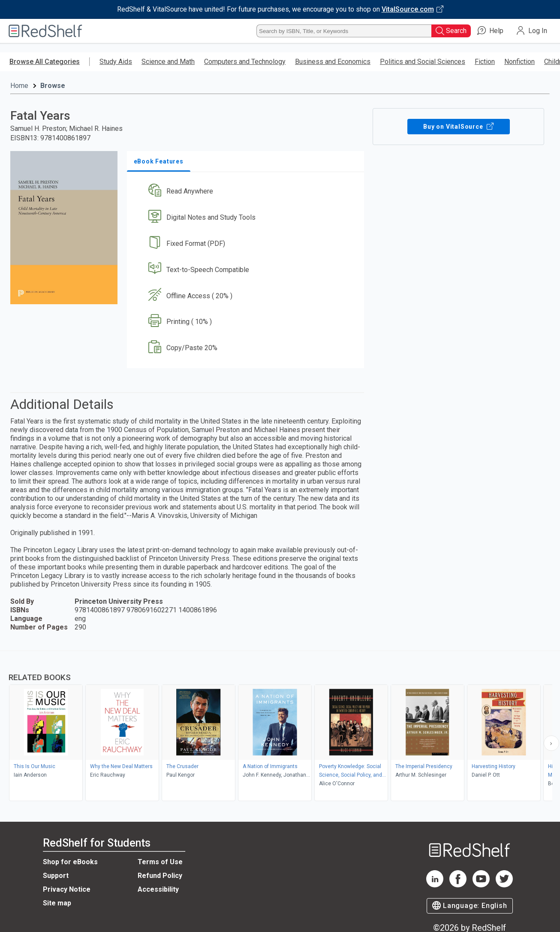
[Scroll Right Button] (551, 743)
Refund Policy (160, 876)
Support (56, 876)
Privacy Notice (67, 889)
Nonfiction (519, 62)
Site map (57, 903)
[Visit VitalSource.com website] (280, 9)
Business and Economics (333, 62)
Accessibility (158, 889)
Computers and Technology (245, 62)
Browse (53, 86)
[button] (247, 192)
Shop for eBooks (70, 862)
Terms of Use (160, 862)
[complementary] (280, 727)
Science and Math (168, 62)
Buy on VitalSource (459, 127)
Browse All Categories (45, 62)
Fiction (485, 62)
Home (19, 86)
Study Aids (116, 62)
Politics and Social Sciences (423, 62)
